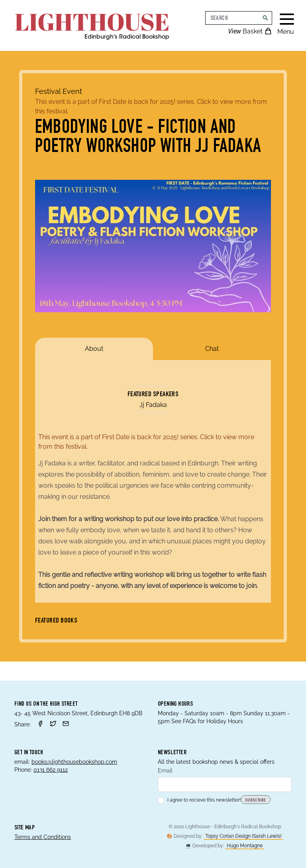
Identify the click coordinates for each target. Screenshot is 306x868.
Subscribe (256, 800)
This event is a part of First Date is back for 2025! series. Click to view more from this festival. (151, 106)
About (94, 349)
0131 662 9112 (51, 770)
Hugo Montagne (245, 846)
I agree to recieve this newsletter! (199, 800)
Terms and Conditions (43, 837)
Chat (212, 349)
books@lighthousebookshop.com (74, 762)
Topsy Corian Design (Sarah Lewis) (243, 836)
